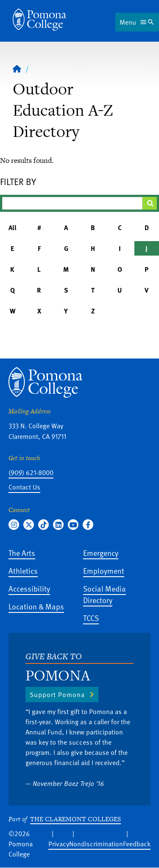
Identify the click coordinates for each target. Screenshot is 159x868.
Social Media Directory (105, 594)
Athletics (23, 571)
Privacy (59, 844)
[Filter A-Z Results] (72, 203)
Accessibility (29, 588)
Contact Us (24, 487)
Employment (104, 571)
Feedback (137, 844)
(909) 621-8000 (31, 472)
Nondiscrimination (96, 844)
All (13, 228)
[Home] (39, 20)
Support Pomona (57, 694)
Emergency (101, 553)
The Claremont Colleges (75, 819)
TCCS (91, 618)
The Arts (22, 553)
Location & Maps (36, 606)
